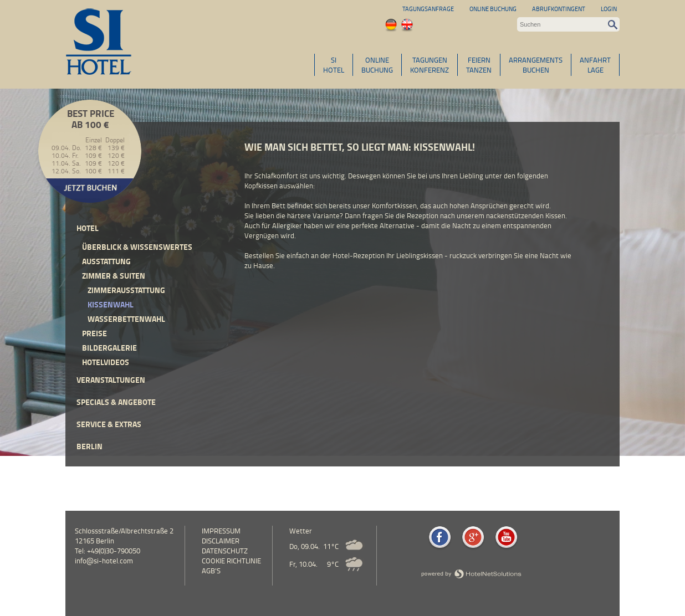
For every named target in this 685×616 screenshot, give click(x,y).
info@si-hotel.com (104, 561)
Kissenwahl (111, 304)
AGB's (211, 571)
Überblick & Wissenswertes (137, 247)
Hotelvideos (106, 362)
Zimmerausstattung (126, 290)
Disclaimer (221, 541)
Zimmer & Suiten (114, 276)
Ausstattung (106, 261)
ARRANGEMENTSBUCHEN (536, 65)
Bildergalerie (109, 348)
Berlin (90, 446)
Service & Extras (109, 424)
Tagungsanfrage (428, 9)
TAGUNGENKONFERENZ (430, 65)
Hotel (88, 228)
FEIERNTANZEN (479, 65)
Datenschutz (225, 551)
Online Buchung (493, 9)
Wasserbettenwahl (126, 319)
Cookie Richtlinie (231, 561)
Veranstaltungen (111, 380)
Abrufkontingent (559, 9)
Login (609, 9)
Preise (94, 333)
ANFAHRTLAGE (595, 65)
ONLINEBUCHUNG (377, 65)
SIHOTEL (334, 65)
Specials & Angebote (116, 402)
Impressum (221, 531)
